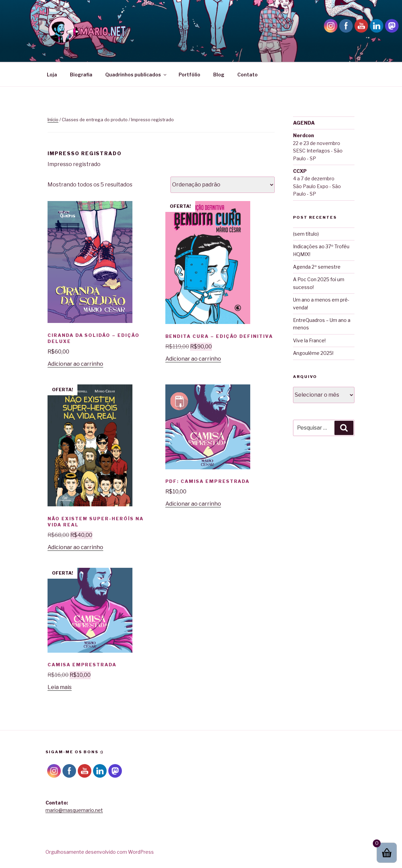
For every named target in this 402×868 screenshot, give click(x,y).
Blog (219, 75)
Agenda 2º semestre (317, 267)
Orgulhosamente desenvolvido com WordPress (100, 852)
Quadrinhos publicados (136, 75)
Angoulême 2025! (313, 353)
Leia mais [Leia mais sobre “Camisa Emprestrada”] (60, 687)
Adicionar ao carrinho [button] (75, 364)
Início (53, 120)
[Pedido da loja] (223, 185)
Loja (52, 75)
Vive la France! (309, 340)
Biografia (81, 75)
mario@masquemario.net (74, 810)
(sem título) (306, 234)
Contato (248, 75)
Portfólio (189, 75)
